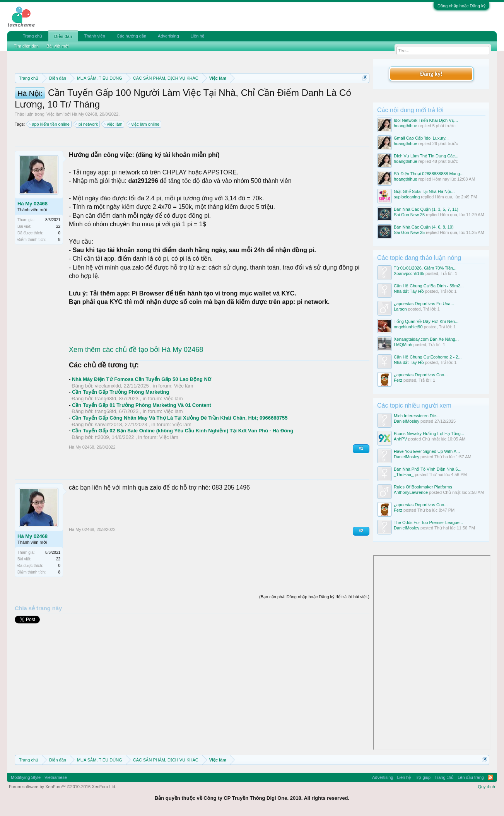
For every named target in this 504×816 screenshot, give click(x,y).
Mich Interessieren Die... (417, 416)
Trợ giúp (423, 777)
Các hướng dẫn (132, 36)
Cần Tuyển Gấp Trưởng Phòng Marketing (121, 427)
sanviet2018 (108, 459)
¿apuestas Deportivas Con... (421, 375)
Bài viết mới (58, 46)
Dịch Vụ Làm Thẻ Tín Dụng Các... (426, 156)
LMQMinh (403, 345)
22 (58, 261)
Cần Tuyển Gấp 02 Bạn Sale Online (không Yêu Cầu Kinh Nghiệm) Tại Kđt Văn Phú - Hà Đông (183, 465)
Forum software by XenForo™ (63, 787)
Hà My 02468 (85, 149)
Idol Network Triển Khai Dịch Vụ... (426, 120)
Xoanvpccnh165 (409, 273)
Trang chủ (32, 36)
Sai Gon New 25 (409, 215)
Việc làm (55, 149)
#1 (361, 483)
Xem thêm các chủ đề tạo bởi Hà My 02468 (136, 384)
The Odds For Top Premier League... (428, 522)
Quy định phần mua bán (267, 97)
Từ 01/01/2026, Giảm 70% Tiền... (425, 268)
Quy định (486, 787)
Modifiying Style (26, 777)
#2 (361, 566)
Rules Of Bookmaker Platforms (423, 487)
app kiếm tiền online (50, 159)
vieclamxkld (108, 421)
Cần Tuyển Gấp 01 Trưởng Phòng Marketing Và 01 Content (142, 440)
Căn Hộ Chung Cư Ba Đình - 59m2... (429, 286)
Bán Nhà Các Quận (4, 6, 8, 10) (424, 227)
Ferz (398, 380)
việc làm (113, 159)
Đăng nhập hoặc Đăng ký (461, 6)
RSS (490, 777)
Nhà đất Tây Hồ (409, 291)
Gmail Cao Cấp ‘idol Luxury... (421, 138)
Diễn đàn (63, 36)
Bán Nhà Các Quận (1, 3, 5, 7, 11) (426, 209)
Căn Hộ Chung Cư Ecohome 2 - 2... (428, 357)
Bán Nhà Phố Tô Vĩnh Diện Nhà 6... (428, 469)
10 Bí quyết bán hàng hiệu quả (228, 105)
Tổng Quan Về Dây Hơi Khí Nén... (426, 321)
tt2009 (102, 472)
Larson (400, 309)
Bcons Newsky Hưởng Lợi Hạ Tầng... (429, 434)
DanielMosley (407, 421)
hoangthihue (406, 126)
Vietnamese (56, 777)
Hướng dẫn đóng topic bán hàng (123, 105)
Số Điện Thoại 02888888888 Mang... (429, 174)
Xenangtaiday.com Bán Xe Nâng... (426, 339)
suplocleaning (407, 197)
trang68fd (105, 433)
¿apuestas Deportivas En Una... (424, 304)
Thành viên (94, 36)
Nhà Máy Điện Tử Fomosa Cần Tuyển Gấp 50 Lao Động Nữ (142, 414)
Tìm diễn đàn (26, 46)
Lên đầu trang (471, 777)
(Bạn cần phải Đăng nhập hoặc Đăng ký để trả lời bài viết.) (314, 632)
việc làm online (144, 159)
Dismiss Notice (363, 96)
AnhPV (400, 439)
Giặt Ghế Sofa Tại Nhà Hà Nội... (424, 191)
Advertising (168, 36)
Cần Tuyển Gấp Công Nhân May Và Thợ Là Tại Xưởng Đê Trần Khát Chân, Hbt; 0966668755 (180, 453)
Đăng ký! (431, 74)
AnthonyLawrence (411, 492)
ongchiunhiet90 (408, 327)
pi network (87, 159)
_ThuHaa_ (404, 475)
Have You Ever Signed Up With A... (427, 451)
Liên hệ (198, 36)
